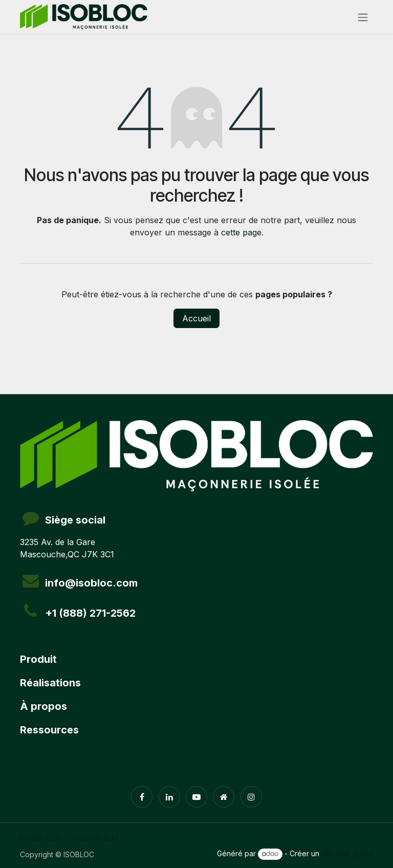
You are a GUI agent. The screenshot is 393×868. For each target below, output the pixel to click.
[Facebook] (142, 797)
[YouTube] (196, 797)
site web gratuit (347, 853)
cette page (241, 232)
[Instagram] (251, 797)
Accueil (196, 318)
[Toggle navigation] (363, 17)
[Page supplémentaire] (224, 797)
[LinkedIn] (169, 797)
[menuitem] (40, 838)
